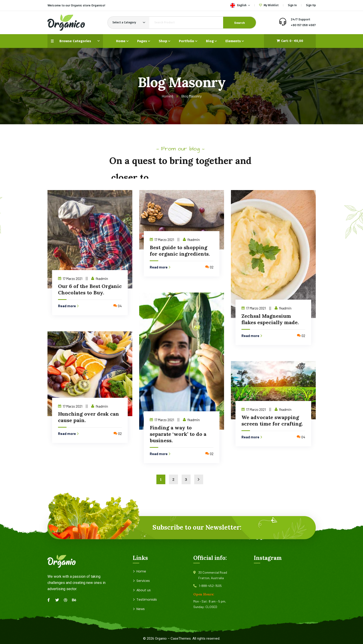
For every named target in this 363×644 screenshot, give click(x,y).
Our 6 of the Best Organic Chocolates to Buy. (90, 289)
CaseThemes (181, 638)
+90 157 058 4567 (303, 25)
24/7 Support (301, 19)
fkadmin (102, 279)
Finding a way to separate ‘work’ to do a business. (178, 434)
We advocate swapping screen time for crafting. (272, 420)
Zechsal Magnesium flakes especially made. (270, 319)
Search (240, 23)
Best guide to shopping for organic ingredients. (180, 251)
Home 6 (168, 96)
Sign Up (311, 5)
